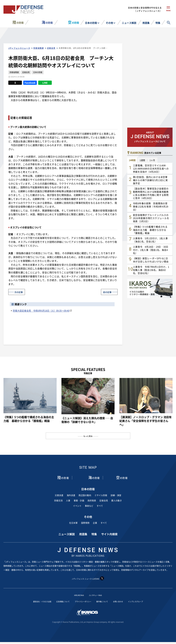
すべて (100, 506)
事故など (89, 506)
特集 (158, 23)
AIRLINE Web (77, 595)
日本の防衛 (91, 23)
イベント (77, 506)
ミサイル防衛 (101, 495)
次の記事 (20, 292)
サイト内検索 (109, 534)
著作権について (105, 601)
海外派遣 (71, 495)
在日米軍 (73, 523)
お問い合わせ (124, 601)
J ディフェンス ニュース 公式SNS (88, 579)
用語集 (146, 23)
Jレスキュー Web (97, 595)
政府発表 (92, 500)
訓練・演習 (116, 495)
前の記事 (106, 292)
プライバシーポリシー (82, 601)
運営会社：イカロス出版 (33, 601)
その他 (109, 23)
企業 (95, 523)
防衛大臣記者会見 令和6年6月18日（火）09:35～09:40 (41, 311)
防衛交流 (58, 500)
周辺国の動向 (85, 495)
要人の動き (117, 500)
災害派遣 (59, 495)
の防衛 (18, 22)
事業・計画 (79, 500)
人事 (68, 500)
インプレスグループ (145, 601)
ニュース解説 (129, 23)
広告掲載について (58, 601)
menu (168, 12)
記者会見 (104, 500)
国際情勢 (85, 523)
